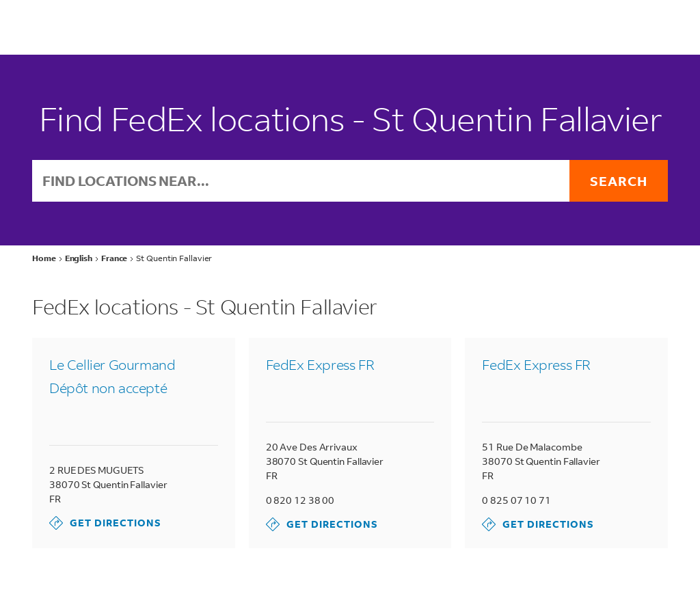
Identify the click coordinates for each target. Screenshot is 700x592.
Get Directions (105, 523)
